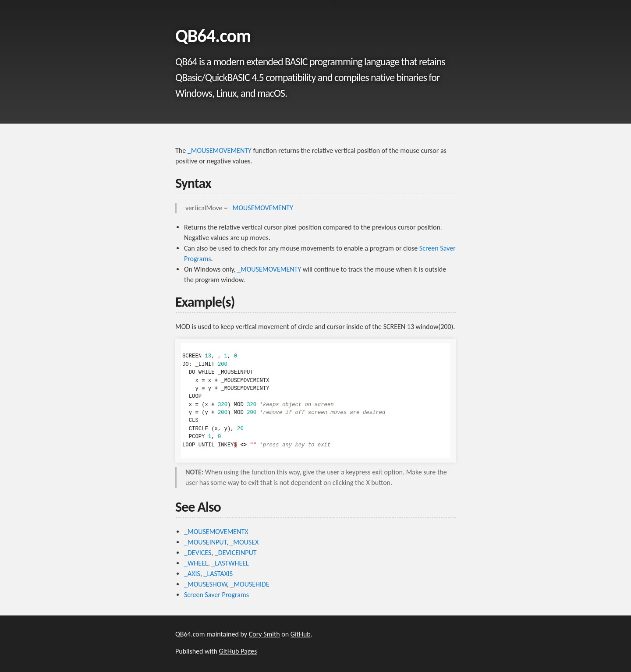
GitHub (301, 634)
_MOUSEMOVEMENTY (220, 150)
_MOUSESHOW (206, 584)
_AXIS (192, 574)
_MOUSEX (244, 542)
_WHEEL (196, 563)
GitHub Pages (238, 651)
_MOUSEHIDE (250, 584)
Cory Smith (264, 634)
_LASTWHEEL (230, 563)
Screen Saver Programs (216, 595)
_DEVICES (198, 553)
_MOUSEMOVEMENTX (216, 532)
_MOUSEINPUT (205, 542)
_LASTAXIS (218, 574)
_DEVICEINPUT (236, 553)
